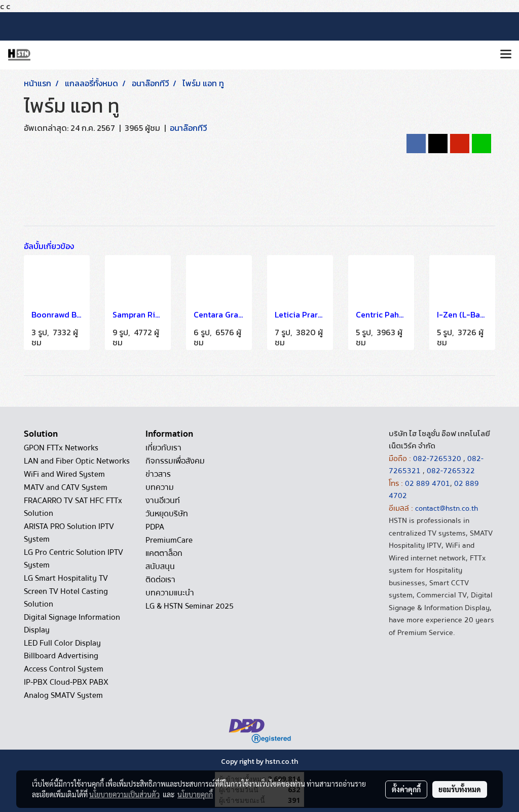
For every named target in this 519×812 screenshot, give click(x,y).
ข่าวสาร (158, 474)
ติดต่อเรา (160, 580)
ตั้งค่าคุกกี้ (406, 789)
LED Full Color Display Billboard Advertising (62, 649)
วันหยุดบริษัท (167, 514)
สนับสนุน (160, 567)
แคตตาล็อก (164, 553)
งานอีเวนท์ (163, 501)
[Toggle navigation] (506, 55)
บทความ (160, 487)
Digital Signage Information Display (72, 624)
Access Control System (64, 669)
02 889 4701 (428, 483)
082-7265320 (438, 458)
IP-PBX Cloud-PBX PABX (66, 682)
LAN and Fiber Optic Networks (77, 461)
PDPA (155, 527)
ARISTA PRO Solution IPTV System (69, 533)
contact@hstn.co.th (447, 508)
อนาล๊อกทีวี (188, 128)
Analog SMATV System (63, 695)
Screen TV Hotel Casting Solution (66, 598)
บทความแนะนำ (170, 593)
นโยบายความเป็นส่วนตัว (124, 794)
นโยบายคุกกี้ (195, 794)
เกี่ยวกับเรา (163, 448)
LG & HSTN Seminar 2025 (190, 606)
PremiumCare (169, 540)
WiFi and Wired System (64, 474)
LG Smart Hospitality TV (66, 578)
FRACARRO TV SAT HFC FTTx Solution (73, 507)
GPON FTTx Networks (61, 448)
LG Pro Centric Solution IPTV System (73, 559)
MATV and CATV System (66, 487)
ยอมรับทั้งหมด (460, 789)
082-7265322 (451, 471)
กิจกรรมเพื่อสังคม (175, 461)
